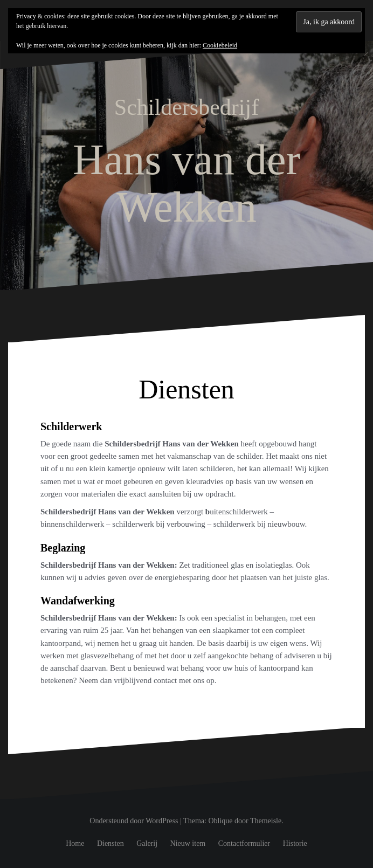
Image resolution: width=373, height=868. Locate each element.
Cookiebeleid (220, 45)
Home (75, 843)
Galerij (147, 843)
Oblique (220, 821)
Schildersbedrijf (186, 107)
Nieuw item (188, 843)
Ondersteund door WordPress (134, 821)
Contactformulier (244, 843)
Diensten (110, 843)
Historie (295, 843)
